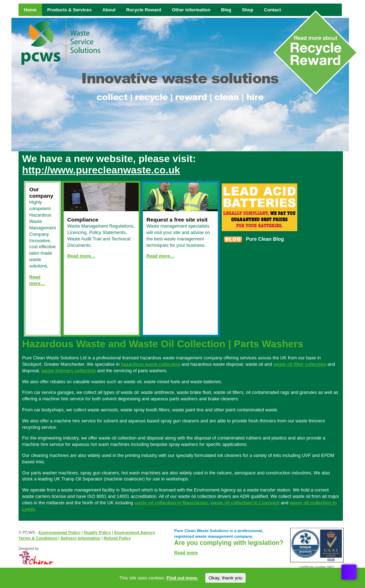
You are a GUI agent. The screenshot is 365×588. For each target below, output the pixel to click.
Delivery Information (80, 538)
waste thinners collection (69, 371)
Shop (248, 10)
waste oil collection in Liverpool (245, 503)
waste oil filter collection (300, 364)
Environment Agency (135, 532)
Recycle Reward (144, 10)
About (109, 10)
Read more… (81, 256)
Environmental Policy (59, 532)
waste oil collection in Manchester (171, 503)
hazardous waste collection (150, 364)
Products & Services (70, 10)
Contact (273, 10)
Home (30, 10)
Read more (186, 553)
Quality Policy (97, 532)
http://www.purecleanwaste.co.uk (101, 170)
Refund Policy (117, 538)
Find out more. (182, 578)
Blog (226, 10)
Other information (191, 10)
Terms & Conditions (38, 538)
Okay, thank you (225, 578)
